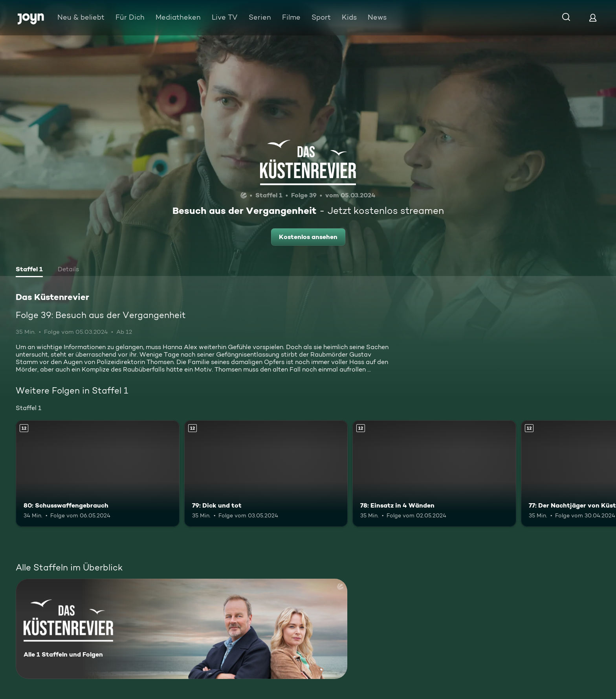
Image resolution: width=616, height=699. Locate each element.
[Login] (593, 17)
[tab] (29, 270)
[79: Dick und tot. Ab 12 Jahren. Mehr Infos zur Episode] (266, 474)
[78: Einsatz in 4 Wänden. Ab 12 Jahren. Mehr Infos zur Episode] (434, 474)
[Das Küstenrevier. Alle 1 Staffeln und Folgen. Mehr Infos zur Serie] (181, 629)
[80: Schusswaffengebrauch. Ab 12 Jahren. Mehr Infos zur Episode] (98, 474)
